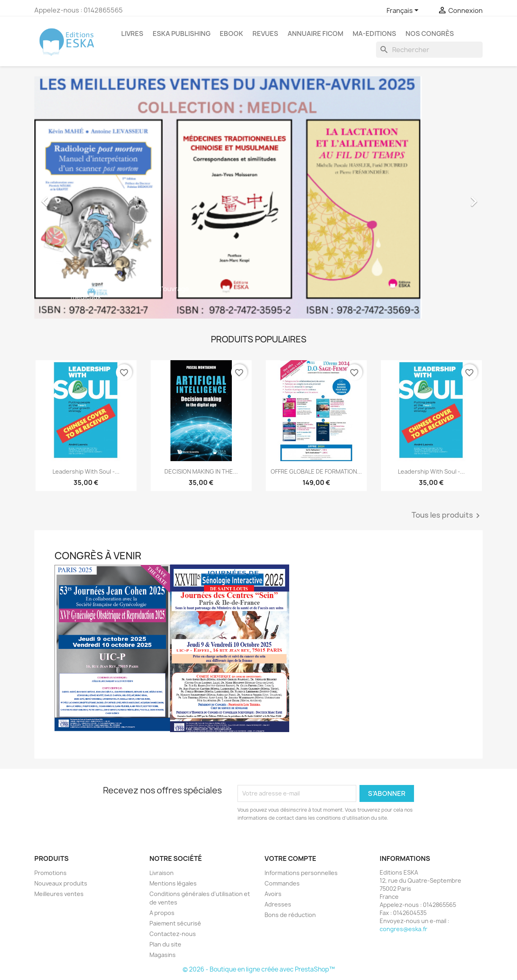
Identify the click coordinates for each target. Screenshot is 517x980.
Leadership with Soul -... (86, 471)
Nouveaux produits (61, 883)
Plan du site (165, 944)
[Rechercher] (429, 50)
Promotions (50, 873)
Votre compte (290, 858)
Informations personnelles (301, 873)
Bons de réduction (290, 915)
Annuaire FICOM (315, 34)
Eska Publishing (182, 34)
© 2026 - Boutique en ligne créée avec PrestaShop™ (259, 969)
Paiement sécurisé (175, 923)
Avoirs (273, 894)
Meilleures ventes (59, 894)
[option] (258, 197)
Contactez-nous (173, 934)
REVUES (265, 34)
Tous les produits (447, 516)
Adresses (278, 904)
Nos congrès (430, 34)
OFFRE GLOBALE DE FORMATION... (316, 471)
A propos (162, 913)
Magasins (163, 955)
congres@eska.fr (404, 929)
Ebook (231, 34)
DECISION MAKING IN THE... (201, 471)
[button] (68, 197)
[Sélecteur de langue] (404, 11)
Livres (132, 34)
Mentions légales (173, 883)
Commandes (282, 883)
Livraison (162, 873)
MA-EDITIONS (374, 34)
